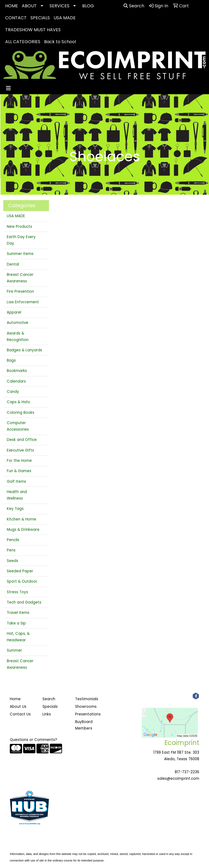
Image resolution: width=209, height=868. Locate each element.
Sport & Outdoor (22, 581)
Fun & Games (19, 471)
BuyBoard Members (84, 725)
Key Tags (15, 509)
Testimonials (87, 699)
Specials (50, 707)
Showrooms (86, 707)
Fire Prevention (20, 291)
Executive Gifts (20, 450)
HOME (12, 6)
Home (15, 699)
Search (134, 6)
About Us (18, 707)
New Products (19, 227)
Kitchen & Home (21, 519)
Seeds (13, 561)
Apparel (14, 312)
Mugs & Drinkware (23, 530)
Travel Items (18, 613)
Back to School (60, 42)
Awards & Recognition (18, 337)
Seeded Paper (20, 571)
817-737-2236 (187, 772)
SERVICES (59, 6)
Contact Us (20, 714)
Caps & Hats (18, 402)
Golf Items (16, 482)
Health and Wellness (17, 495)
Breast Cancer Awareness (20, 278)
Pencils (13, 540)
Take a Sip (16, 623)
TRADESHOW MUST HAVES (33, 30)
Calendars (16, 381)
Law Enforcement (23, 302)
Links (47, 714)
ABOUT (29, 6)
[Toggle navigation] (8, 88)
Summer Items (20, 254)
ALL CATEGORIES (23, 42)
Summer (14, 650)
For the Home (19, 461)
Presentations (88, 714)
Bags (11, 360)
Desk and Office (22, 440)
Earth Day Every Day (21, 240)
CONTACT (16, 18)
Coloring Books (21, 413)
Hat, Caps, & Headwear (18, 637)
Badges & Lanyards (24, 350)
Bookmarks (17, 371)
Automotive (18, 323)
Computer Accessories (18, 426)
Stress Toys (17, 592)
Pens (11, 550)
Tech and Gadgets (24, 602)
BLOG (88, 6)
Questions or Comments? (33, 740)
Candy (13, 392)
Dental (13, 264)
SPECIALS (40, 18)
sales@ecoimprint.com (178, 779)
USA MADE (65, 18)
